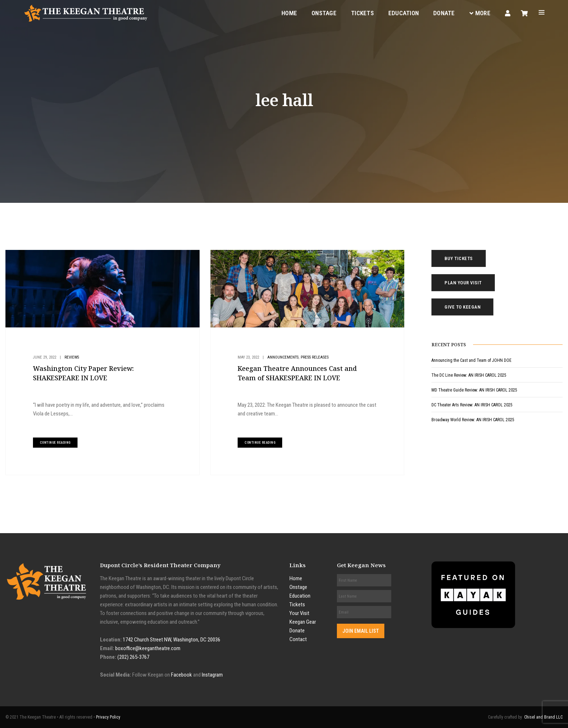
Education (404, 13)
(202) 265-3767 (133, 657)
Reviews (72, 357)
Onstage (324, 13)
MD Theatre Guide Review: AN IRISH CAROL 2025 (474, 390)
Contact (298, 639)
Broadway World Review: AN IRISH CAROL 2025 (473, 420)
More (480, 13)
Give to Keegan (462, 307)
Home (289, 13)
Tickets (362, 13)
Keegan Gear (303, 622)
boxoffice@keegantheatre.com (148, 648)
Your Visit (299, 613)
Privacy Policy (108, 717)
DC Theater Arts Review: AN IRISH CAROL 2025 (472, 405)
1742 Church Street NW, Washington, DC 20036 (172, 640)
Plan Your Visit (463, 283)
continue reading (55, 443)
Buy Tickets (459, 258)
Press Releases (315, 357)
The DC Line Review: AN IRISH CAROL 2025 (469, 375)
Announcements (283, 357)
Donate (444, 13)
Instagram (212, 675)
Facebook (181, 675)
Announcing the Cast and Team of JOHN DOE (471, 360)
